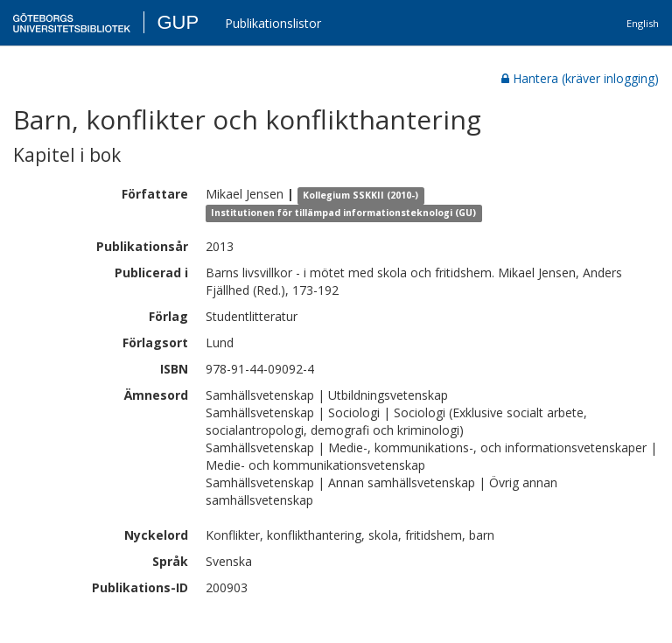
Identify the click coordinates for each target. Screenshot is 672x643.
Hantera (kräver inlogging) (580, 78)
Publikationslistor (273, 23)
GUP (178, 22)
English (643, 23)
